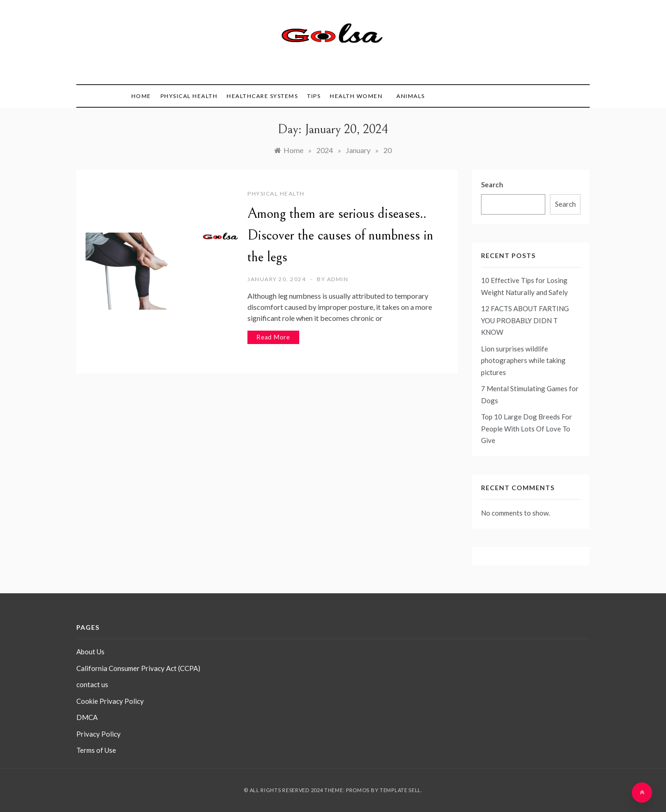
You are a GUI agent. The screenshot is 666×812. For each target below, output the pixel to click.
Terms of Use (96, 750)
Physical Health (189, 96)
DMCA (87, 717)
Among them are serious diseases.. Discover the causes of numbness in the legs (340, 235)
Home (141, 96)
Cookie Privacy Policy (110, 701)
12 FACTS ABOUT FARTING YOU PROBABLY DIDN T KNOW (525, 320)
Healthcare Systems (262, 96)
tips (314, 96)
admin (338, 279)
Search (492, 185)
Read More (273, 337)
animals (411, 96)
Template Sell (400, 790)
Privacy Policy (99, 734)
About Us (90, 652)
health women (356, 96)
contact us (92, 684)
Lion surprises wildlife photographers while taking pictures (523, 360)
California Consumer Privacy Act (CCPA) (138, 668)
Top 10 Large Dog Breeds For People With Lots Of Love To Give (527, 428)
